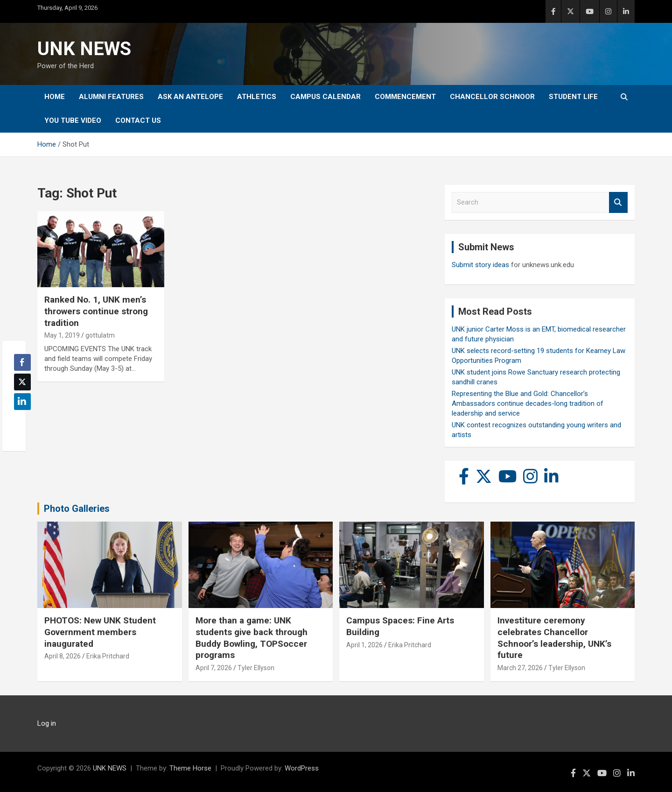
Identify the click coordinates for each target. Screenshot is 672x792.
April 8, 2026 (63, 656)
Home (55, 97)
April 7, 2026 (214, 668)
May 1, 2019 (62, 335)
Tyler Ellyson (256, 668)
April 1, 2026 (364, 645)
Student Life (573, 97)
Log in (47, 723)
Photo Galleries (77, 509)
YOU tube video (73, 120)
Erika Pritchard (108, 656)
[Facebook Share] (22, 362)
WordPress (302, 768)
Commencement (405, 97)
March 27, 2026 (520, 668)
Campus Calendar (325, 97)
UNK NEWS (84, 49)
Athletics (257, 97)
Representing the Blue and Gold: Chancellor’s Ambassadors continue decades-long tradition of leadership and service (528, 403)
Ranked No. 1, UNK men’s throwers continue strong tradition (96, 311)
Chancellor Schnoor (492, 97)
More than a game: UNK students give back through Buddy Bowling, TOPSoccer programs (252, 638)
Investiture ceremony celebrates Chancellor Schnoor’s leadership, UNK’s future (554, 638)
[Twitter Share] (22, 382)
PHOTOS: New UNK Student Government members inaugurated (100, 632)
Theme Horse (190, 768)
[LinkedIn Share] (22, 402)
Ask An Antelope (190, 97)
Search (618, 202)
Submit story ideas (480, 265)
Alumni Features (111, 97)
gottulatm (100, 335)
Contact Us (138, 120)
